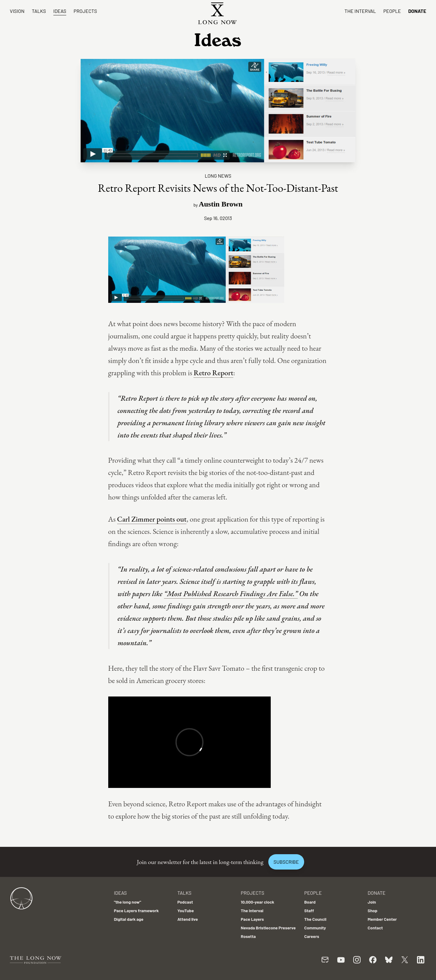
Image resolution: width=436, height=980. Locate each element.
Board (310, 902)
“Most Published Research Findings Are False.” (231, 594)
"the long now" (127, 902)
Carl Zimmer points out (152, 519)
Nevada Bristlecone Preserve (268, 928)
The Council (315, 919)
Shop (373, 911)
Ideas (60, 11)
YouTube (185, 911)
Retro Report (213, 373)
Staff (309, 911)
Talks (39, 11)
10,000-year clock (257, 902)
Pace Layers (252, 919)
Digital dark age (128, 919)
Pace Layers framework (136, 911)
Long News (218, 176)
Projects (85, 11)
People (392, 11)
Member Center (382, 919)
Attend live (187, 919)
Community (315, 928)
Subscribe (286, 862)
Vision (17, 11)
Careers (312, 936)
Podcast (185, 902)
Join (372, 902)
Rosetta (248, 936)
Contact (375, 928)
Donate (417, 11)
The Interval (360, 11)
